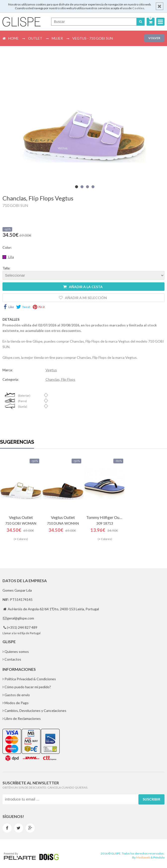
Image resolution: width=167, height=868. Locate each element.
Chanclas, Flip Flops (60, 379)
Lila (11, 257)
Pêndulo (159, 857)
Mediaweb (143, 857)
